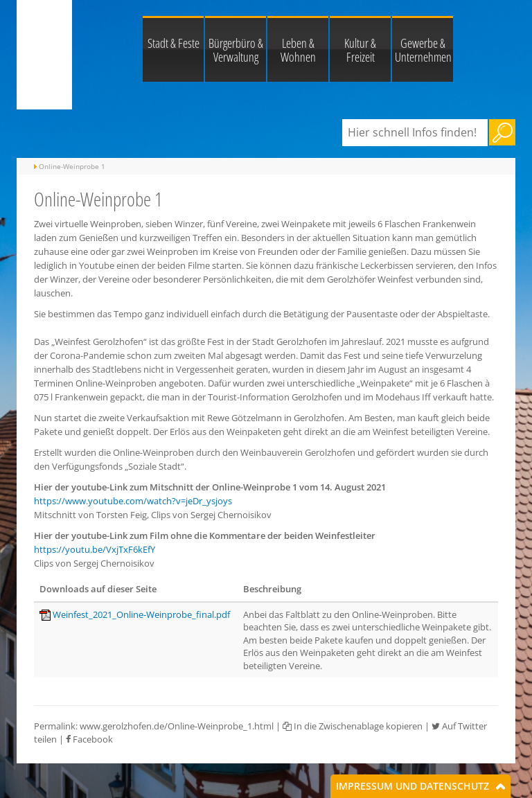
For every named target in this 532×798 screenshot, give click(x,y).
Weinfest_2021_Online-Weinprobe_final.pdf (141, 614)
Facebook (89, 739)
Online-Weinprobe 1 (72, 166)
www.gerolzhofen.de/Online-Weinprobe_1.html (177, 726)
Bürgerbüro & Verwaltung (236, 50)
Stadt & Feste (174, 43)
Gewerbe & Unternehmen (423, 50)
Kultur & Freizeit (360, 50)
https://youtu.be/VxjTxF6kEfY (95, 549)
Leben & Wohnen (298, 50)
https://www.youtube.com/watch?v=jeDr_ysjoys (133, 501)
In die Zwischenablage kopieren (353, 726)
